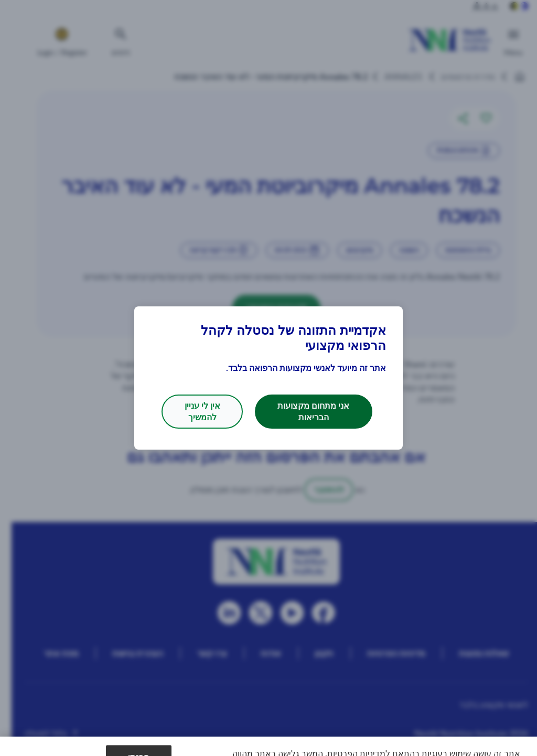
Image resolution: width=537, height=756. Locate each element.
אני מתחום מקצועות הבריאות (313, 411)
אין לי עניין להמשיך (202, 411)
